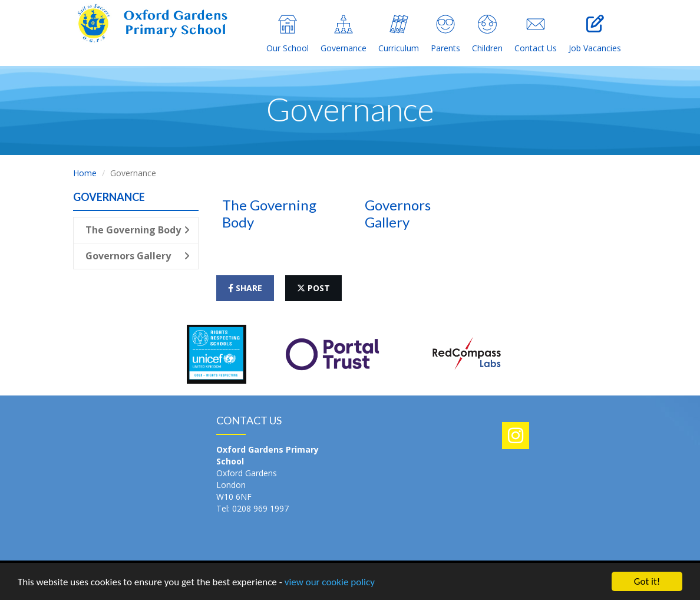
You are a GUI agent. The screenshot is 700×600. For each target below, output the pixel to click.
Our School (288, 34)
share (245, 288)
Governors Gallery (138, 256)
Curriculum (399, 34)
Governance (344, 34)
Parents (445, 34)
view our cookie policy (330, 583)
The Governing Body (138, 230)
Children (487, 34)
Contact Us (536, 34)
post (313, 288)
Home (85, 173)
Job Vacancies (595, 34)
